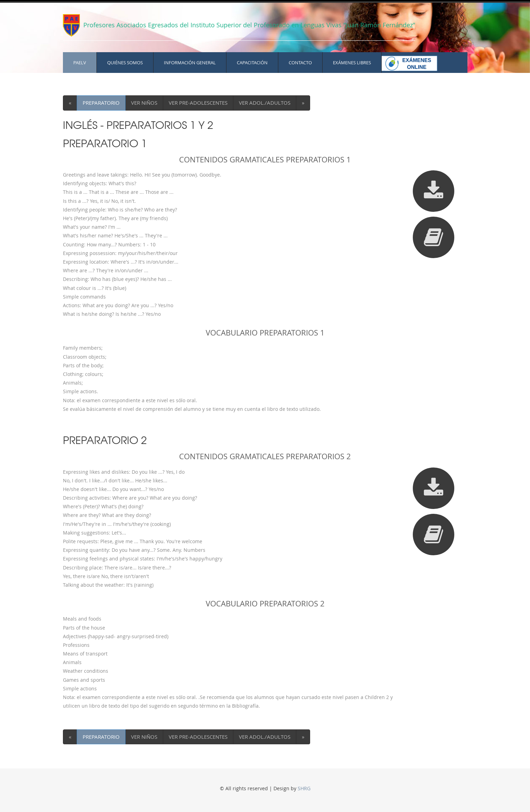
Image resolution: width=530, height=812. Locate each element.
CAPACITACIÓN (252, 63)
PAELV (80, 63)
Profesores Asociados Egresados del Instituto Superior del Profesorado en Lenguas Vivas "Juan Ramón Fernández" (248, 25)
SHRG (304, 788)
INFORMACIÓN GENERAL (190, 63)
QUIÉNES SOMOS (125, 63)
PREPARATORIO (101, 103)
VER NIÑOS (144, 103)
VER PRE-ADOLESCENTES (198, 103)
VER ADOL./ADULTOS (265, 103)
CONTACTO (300, 63)
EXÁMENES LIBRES (352, 63)
